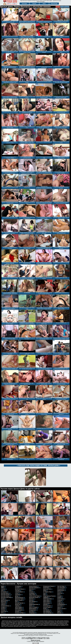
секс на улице (61, 586)
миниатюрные (33, 609)
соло (59, 595)
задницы (17, 606)
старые (59, 602)
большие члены (5, 596)
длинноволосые (19, 597)
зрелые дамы (19, 607)
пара (44, 595)
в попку (3, 610)
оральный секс (47, 589)
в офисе (3, 607)
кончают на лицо (19, 613)
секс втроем (46, 610)
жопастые (18, 604)
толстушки (60, 606)
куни (30, 590)
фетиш (59, 610)
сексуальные (61, 589)
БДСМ (3, 586)
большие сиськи (5, 595)
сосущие (59, 596)
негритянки (46, 588)
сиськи (59, 592)
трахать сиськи (61, 609)
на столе (31, 611)
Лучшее (34, 4)
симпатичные (61, 590)
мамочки (31, 599)
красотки (31, 589)
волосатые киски (19, 589)
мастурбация (32, 602)
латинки (31, 592)
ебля (16, 602)
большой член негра (6, 597)
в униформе (18, 586)
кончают (17, 611)
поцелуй (45, 604)
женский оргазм (19, 603)
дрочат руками (19, 600)
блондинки (4, 592)
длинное (67, 7)
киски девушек (19, 610)
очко (44, 593)
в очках (3, 609)
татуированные (61, 604)
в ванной (3, 603)
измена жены (18, 609)
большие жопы (5, 593)
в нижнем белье (5, 606)
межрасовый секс (34, 604)
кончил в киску (33, 586)
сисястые (60, 593)
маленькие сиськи (34, 597)
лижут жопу (32, 595)
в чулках (17, 588)
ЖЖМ (2, 588)
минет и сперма (33, 607)
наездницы (32, 613)
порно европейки (48, 599)
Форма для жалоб (35, 640)
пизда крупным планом (49, 596)
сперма (59, 597)
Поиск (44, 4)
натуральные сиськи (48, 586)
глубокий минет (19, 592)
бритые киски (4, 600)
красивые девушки (34, 588)
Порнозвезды (54, 4)
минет (31, 606)
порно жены (46, 600)
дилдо (17, 596)
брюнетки (3, 602)
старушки (60, 600)
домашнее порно (19, 599)
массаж (31, 600)
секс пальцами (61, 588)
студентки (60, 603)
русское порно (47, 607)
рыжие (45, 609)
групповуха (18, 595)
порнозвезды (47, 603)
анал (2, 590)
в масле (3, 604)
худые (59, 611)
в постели (4, 611)
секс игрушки (47, 611)
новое (62, 7)
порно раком (46, 602)
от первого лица (47, 592)
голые (17, 593)
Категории (24, 4)
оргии (45, 590)
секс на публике (47, 613)
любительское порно (34, 596)
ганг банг (17, 590)
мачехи (31, 603)
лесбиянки (32, 593)
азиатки (3, 589)
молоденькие (32, 610)
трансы (59, 607)
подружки (46, 597)
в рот (2, 613)
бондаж (3, 599)
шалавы (59, 613)
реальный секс (47, 606)
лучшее (58, 7)
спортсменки (61, 599)
